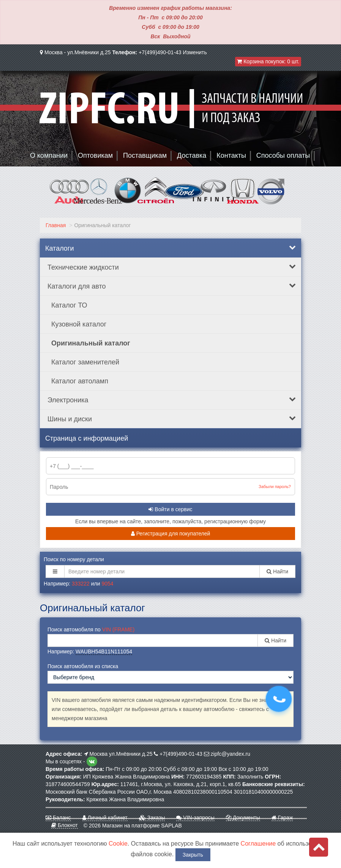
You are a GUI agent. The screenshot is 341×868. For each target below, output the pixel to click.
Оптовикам (95, 155)
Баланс (58, 818)
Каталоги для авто (172, 286)
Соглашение (258, 844)
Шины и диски (172, 419)
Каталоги (170, 248)
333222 (81, 584)
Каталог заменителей (85, 362)
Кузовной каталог (79, 324)
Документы (243, 818)
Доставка (192, 155)
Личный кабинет (105, 818)
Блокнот (65, 825)
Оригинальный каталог (91, 343)
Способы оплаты (283, 155)
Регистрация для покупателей (171, 534)
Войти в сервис (170, 509)
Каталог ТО (69, 305)
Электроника (172, 400)
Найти (277, 571)
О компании (49, 155)
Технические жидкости (172, 267)
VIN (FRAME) (118, 629)
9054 (107, 584)
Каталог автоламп (80, 381)
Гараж (282, 818)
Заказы (152, 818)
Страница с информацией (87, 438)
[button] (55, 571)
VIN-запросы (195, 818)
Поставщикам (145, 155)
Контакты (231, 155)
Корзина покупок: (268, 61)
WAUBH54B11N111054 (104, 651)
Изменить (195, 52)
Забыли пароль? (275, 487)
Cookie (118, 844)
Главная (56, 225)
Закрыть (193, 855)
